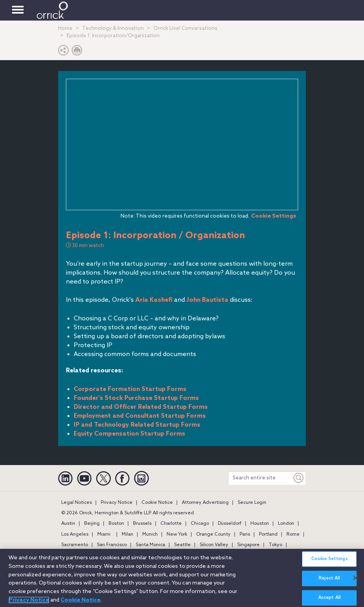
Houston (260, 524)
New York (177, 534)
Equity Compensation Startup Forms (129, 434)
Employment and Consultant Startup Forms (140, 416)
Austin (68, 524)
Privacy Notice (117, 503)
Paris (245, 534)
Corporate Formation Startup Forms (130, 389)
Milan (128, 534)
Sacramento (75, 545)
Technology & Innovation (113, 29)
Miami (104, 534)
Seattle (182, 545)
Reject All (329, 581)
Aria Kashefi (154, 300)
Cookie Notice (157, 503)
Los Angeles (75, 534)
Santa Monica (150, 545)
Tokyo (275, 545)
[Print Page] (77, 52)
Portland (268, 534)
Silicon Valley (214, 545)
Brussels (142, 524)
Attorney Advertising (205, 503)
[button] (64, 52)
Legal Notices (77, 503)
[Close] (355, 581)
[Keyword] (299, 478)
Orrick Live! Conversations (185, 29)
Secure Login (252, 503)
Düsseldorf (230, 524)
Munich (150, 534)
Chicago (200, 524)
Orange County (213, 534)
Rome (293, 534)
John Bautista (207, 300)
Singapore (248, 545)
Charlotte (171, 524)
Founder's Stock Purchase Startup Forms (136, 398)
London (286, 524)
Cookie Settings (274, 216)
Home (65, 29)
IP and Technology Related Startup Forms (137, 425)
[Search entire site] (260, 478)
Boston (116, 524)
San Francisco (112, 545)
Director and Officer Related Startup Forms (141, 407)
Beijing (92, 524)
